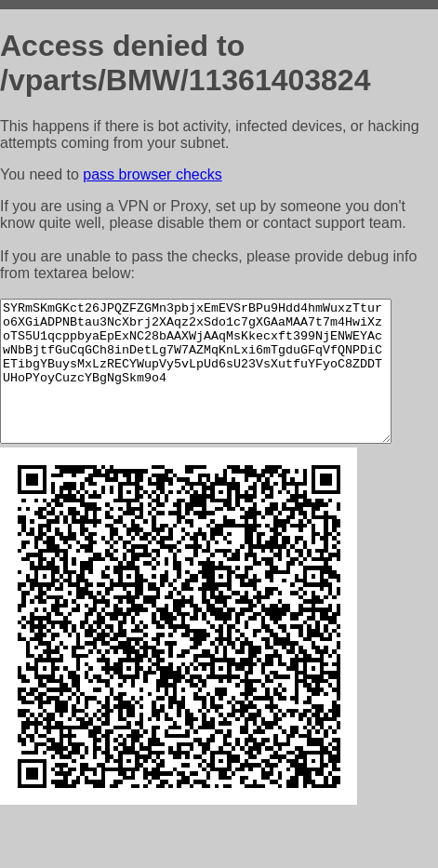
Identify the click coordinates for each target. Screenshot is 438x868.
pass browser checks (152, 174)
